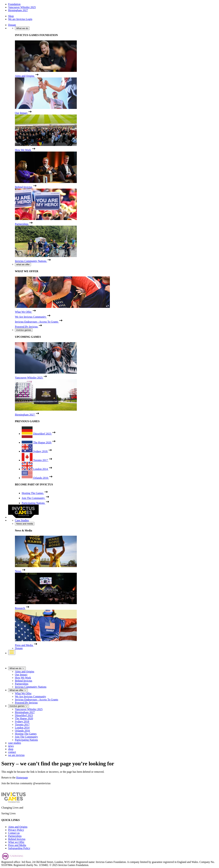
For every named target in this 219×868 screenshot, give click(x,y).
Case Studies (22, 520)
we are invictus (16, 755)
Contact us (14, 833)
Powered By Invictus (26, 703)
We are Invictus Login (20, 19)
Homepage (22, 778)
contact (12, 752)
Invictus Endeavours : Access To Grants (37, 700)
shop (11, 749)
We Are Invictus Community (31, 696)
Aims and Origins (18, 827)
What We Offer (23, 693)
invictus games (24, 330)
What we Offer (16, 842)
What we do (22, 28)
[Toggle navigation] (12, 652)
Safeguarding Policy (19, 848)
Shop (11, 16)
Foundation (14, 4)
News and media (25, 524)
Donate (12, 25)
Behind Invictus (17, 839)
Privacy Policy (16, 830)
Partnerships (15, 836)
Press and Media (17, 845)
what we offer (23, 264)
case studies (15, 743)
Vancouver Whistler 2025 (22, 7)
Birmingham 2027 (18, 10)
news (11, 746)
